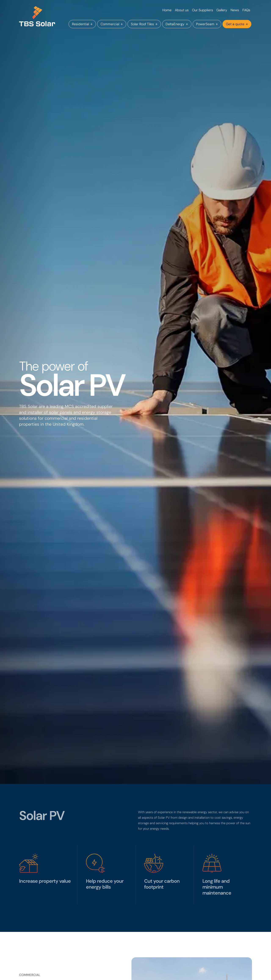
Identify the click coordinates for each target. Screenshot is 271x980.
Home (167, 10)
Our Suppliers (203, 10)
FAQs (246, 10)
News (235, 10)
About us (182, 10)
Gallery (222, 10)
